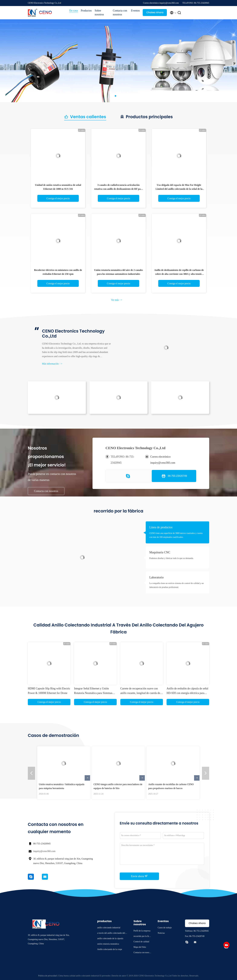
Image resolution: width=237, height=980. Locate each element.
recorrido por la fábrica (142, 937)
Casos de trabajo (165, 928)
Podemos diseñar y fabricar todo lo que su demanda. (171, 558)
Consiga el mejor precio (58, 198)
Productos (86, 11)
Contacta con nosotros (120, 13)
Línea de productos (161, 527)
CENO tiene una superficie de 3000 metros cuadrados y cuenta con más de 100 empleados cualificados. (176, 535)
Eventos (135, 11)
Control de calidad (141, 942)
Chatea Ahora (155, 12)
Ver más (117, 300)
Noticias (161, 933)
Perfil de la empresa (142, 931)
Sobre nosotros (99, 13)
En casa (74, 11)
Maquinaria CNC (160, 552)
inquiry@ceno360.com (44, 851)
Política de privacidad (47, 976)
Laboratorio (156, 577)
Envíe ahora (139, 876)
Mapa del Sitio (140, 947)
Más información (52, 364)
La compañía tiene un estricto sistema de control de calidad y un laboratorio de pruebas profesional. (177, 585)
